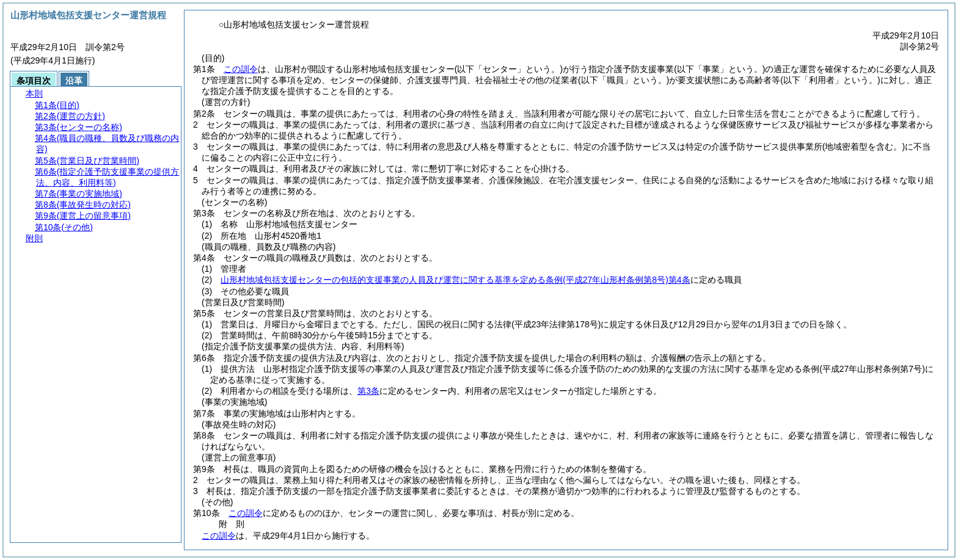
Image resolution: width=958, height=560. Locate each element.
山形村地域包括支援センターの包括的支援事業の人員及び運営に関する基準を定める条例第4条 (455, 280)
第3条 (368, 391)
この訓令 (241, 69)
